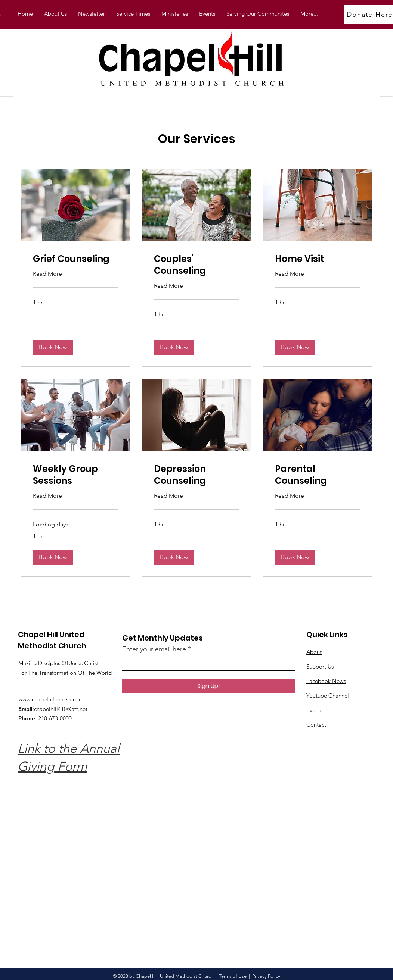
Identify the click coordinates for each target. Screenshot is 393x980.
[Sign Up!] (209, 686)
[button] (175, 14)
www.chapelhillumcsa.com (51, 699)
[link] (75, 259)
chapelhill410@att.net (61, 709)
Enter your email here (154, 649)
